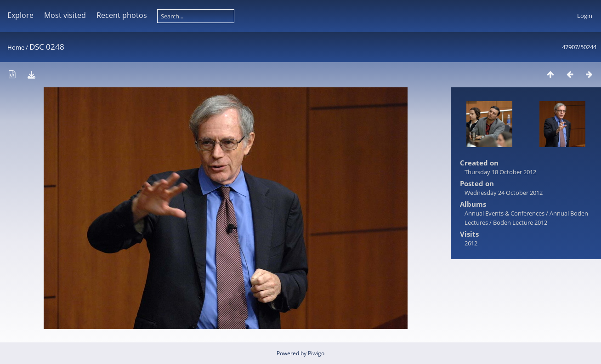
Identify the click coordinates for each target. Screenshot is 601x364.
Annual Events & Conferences (505, 213)
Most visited (65, 15)
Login (585, 16)
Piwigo (316, 353)
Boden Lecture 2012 (520, 222)
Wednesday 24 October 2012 (504, 193)
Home (16, 47)
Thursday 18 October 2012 (500, 172)
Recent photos (122, 15)
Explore (20, 15)
